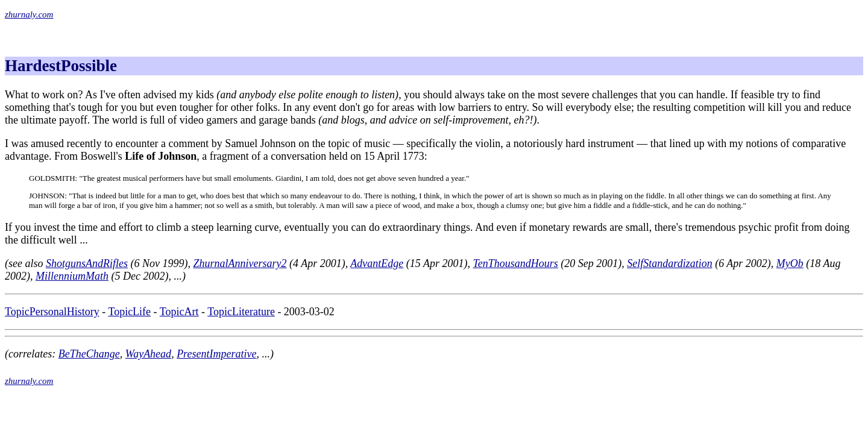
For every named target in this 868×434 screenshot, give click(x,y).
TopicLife (129, 312)
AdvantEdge (377, 263)
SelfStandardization (669, 263)
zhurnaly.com (29, 14)
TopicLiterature (241, 312)
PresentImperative (216, 354)
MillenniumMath (72, 276)
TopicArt (179, 312)
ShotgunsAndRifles (87, 263)
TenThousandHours (515, 263)
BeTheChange (89, 354)
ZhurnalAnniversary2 (240, 263)
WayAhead (148, 354)
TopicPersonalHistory (52, 312)
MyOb (790, 263)
